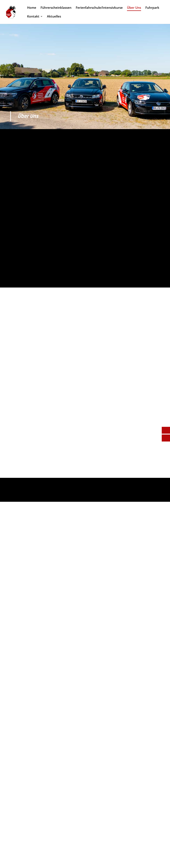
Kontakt (33, 17)
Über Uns (134, 8)
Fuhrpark (152, 8)
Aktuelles (54, 17)
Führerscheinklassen (56, 8)
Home (32, 8)
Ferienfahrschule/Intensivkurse (99, 8)
